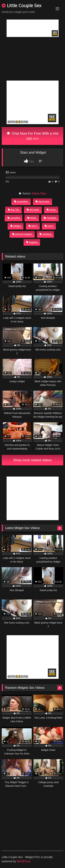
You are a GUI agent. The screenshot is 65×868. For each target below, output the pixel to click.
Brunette (33, 210)
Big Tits (14, 210)
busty (51, 210)
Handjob (50, 218)
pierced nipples (22, 234)
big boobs (42, 202)
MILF (33, 226)
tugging (32, 242)
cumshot (14, 218)
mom (49, 226)
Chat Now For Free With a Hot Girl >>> (32, 136)
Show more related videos (33, 460)
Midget (16, 226)
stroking (45, 234)
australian (21, 202)
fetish (32, 218)
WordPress (24, 861)
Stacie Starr (39, 193)
